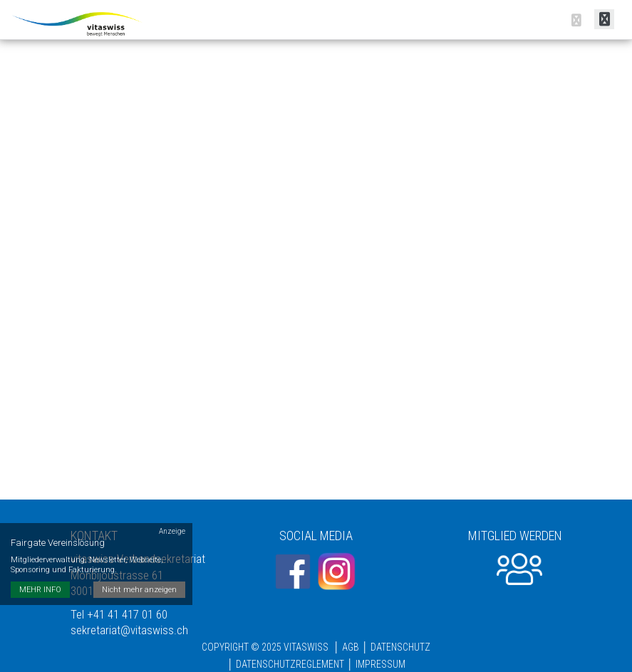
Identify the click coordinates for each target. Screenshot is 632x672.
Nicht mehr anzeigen (139, 590)
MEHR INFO (40, 590)
